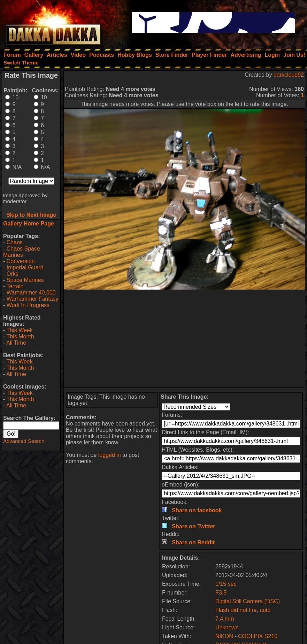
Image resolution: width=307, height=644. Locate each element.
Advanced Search (24, 441)
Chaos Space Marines (22, 252)
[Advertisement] (184, 338)
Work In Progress (28, 305)
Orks (13, 274)
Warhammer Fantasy (33, 299)
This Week (19, 330)
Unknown (227, 627)
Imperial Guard (25, 267)
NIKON (224, 636)
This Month (20, 336)
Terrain (15, 286)
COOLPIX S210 (258, 636)
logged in (110, 455)
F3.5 (221, 593)
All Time (16, 343)
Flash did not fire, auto (243, 610)
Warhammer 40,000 (31, 293)
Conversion (21, 261)
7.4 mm (225, 619)
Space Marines (25, 280)
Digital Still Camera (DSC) (248, 601)
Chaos (15, 242)
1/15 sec (226, 584)
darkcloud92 (289, 75)
